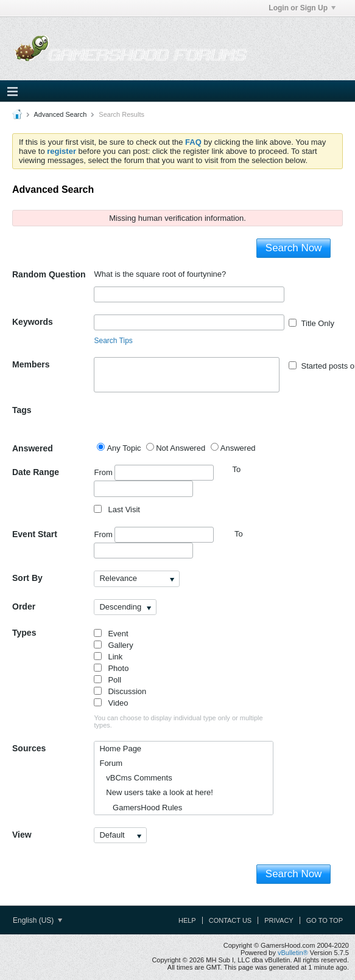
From (154, 473)
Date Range (36, 472)
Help (187, 920)
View (22, 835)
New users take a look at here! (156, 792)
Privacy (279, 920)
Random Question (49, 274)
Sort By (27, 578)
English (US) (37, 920)
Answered (33, 448)
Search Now (294, 248)
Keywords (33, 322)
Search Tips (113, 341)
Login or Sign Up (302, 8)
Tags (22, 410)
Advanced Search (60, 114)
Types (24, 633)
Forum (111, 763)
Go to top (325, 920)
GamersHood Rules (141, 808)
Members (31, 364)
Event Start (35, 534)
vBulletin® (293, 953)
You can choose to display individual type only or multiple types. (178, 721)
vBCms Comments (135, 778)
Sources (29, 748)
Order (24, 606)
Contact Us (230, 920)
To (239, 534)
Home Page (120, 749)
